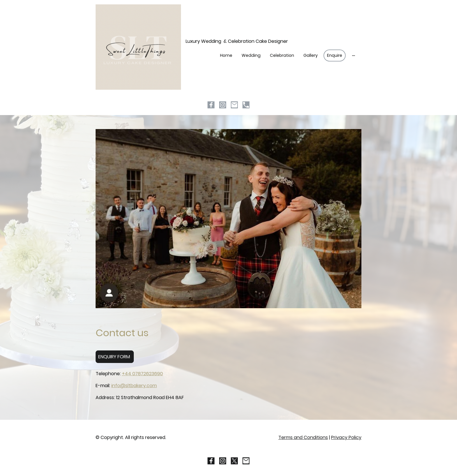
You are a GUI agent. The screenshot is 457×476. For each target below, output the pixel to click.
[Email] (234, 105)
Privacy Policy (346, 437)
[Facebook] (211, 105)
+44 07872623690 (142, 374)
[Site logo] (138, 47)
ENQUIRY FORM (115, 357)
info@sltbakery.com (134, 386)
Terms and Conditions (303, 437)
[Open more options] (354, 55)
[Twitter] (234, 461)
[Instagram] (223, 105)
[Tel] (246, 105)
